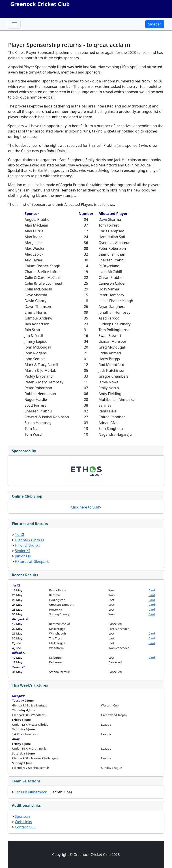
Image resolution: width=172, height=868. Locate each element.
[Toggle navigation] (14, 24)
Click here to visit (85, 507)
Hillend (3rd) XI (27, 545)
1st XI (19, 535)
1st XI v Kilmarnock (31, 792)
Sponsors (23, 816)
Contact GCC (25, 827)
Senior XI (22, 551)
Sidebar (155, 24)
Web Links (23, 822)
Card (152, 590)
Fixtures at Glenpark (32, 561)
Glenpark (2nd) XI (29, 540)
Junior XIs (23, 556)
